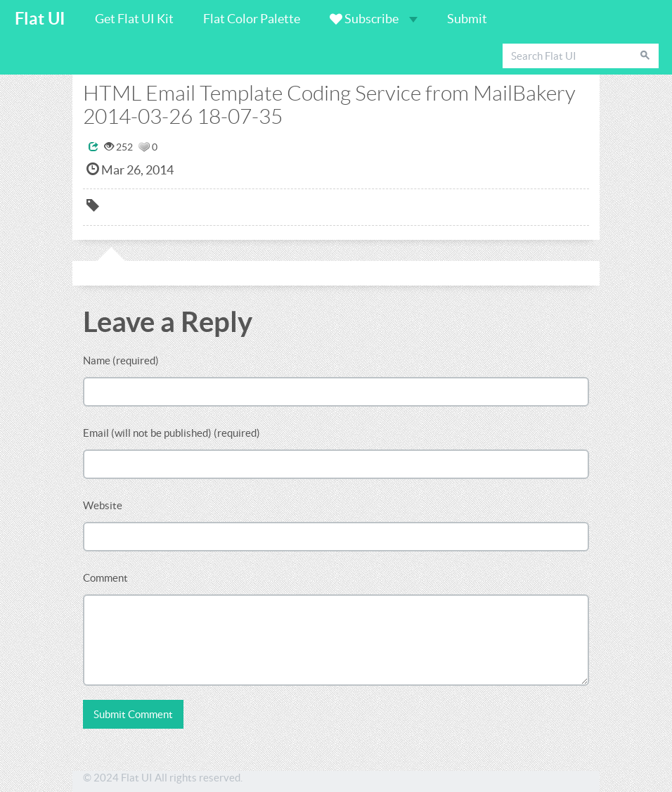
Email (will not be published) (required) (172, 433)
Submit (467, 19)
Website (103, 505)
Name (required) (121, 360)
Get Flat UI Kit (134, 19)
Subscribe (374, 19)
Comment (105, 578)
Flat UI (40, 19)
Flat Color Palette (252, 19)
